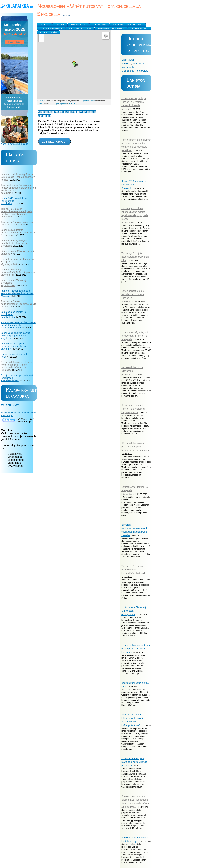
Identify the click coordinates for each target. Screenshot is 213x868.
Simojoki (126, 64)
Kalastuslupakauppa (80, 28)
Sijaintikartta (128, 71)
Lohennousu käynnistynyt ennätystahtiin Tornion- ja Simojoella (135, 336)
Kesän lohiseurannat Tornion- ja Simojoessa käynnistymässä (133, 409)
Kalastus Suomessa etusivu (128, 25)
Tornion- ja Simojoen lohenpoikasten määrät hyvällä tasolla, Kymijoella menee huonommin (135, 216)
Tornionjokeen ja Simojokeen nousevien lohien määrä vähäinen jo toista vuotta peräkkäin (18, 189)
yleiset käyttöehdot (51, 28)
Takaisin (44, 25)
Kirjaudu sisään (48, 32)
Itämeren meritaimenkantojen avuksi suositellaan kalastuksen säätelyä (17, 293)
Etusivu (60, 25)
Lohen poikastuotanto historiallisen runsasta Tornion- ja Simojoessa (18, 233)
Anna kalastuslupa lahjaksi (15, 144)
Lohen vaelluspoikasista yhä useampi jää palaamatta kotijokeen (136, 649)
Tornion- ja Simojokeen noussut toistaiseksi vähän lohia (135, 257)
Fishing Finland (140, 28)
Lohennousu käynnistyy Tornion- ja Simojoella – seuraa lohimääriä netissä (18, 177)
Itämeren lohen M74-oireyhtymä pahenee (132, 371)
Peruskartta (142, 71)
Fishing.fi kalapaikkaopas (111, 28)
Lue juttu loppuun (54, 141)
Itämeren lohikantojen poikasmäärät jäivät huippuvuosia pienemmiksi (135, 447)
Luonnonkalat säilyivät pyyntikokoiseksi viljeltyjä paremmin (134, 762)
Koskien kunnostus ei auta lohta (15, 355)
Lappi (124, 60)
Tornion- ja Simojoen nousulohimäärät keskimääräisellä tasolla (134, 570)
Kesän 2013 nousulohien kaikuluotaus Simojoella (134, 185)
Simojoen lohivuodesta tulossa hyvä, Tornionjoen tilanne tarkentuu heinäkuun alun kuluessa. (17, 366)
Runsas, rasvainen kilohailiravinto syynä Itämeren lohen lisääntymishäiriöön (18, 325)
